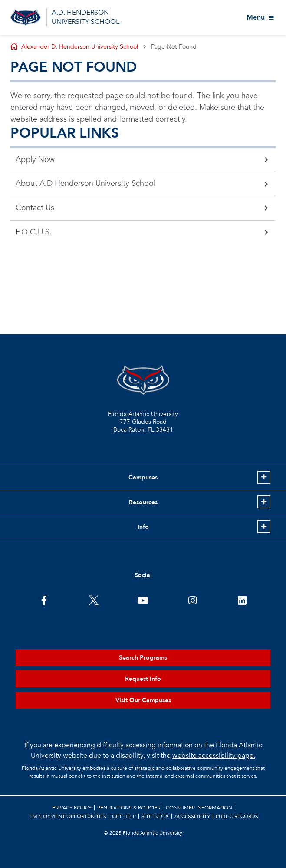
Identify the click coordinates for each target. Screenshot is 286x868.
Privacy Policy (72, 808)
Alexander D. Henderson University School (80, 47)
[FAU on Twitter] (94, 600)
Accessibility (192, 816)
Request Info (143, 679)
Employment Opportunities (68, 816)
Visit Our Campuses (143, 700)
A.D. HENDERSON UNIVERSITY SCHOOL (85, 17)
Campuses (143, 477)
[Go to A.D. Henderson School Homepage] (26, 17)
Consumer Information (199, 808)
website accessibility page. (214, 756)
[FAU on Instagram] (192, 600)
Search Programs (143, 658)
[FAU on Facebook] (44, 600)
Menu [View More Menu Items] (256, 17)
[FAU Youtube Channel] (143, 600)
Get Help (124, 816)
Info (143, 527)
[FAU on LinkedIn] (242, 600)
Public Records (237, 816)
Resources (143, 502)
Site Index (155, 816)
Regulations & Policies (129, 808)
